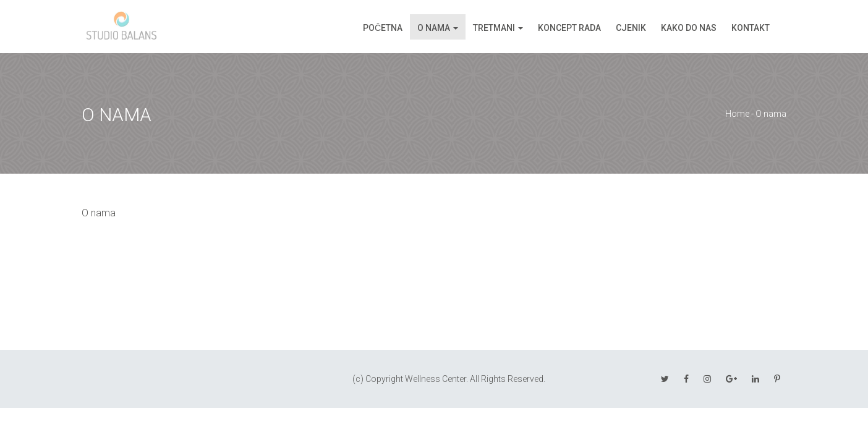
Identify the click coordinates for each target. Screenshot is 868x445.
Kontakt (751, 28)
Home (737, 114)
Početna (383, 28)
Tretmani (494, 28)
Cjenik (631, 28)
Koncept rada (569, 28)
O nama (434, 28)
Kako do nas (689, 28)
